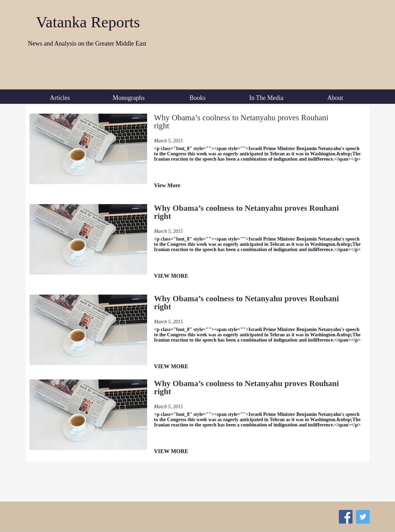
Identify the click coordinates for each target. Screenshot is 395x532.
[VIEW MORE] (177, 276)
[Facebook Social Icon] (346, 517)
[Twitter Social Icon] (363, 517)
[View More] (177, 186)
